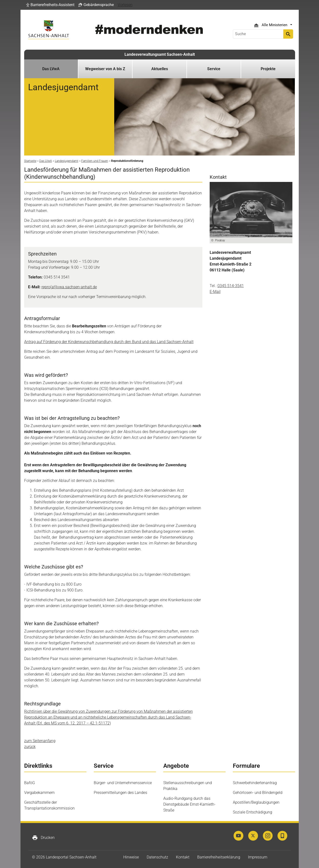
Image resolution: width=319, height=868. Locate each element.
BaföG (30, 783)
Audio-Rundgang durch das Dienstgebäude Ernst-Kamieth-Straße (189, 804)
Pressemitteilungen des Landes (120, 793)
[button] (50, 5)
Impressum (258, 857)
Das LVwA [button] (51, 69)
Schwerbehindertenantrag (255, 783)
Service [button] (214, 69)
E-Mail (215, 292)
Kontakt (183, 857)
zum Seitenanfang (40, 741)
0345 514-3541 (231, 286)
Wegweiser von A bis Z (105, 69)
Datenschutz (157, 857)
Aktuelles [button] (160, 69)
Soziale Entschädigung (252, 812)
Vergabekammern (39, 793)
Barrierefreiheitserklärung (219, 857)
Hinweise (131, 857)
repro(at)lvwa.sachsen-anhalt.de (69, 287)
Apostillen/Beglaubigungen (256, 802)
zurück (30, 747)
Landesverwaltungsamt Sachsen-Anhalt (160, 54)
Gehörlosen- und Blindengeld (258, 793)
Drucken (43, 838)
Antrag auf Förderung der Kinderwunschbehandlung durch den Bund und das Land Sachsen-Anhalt (109, 342)
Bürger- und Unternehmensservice (123, 783)
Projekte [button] (268, 69)
